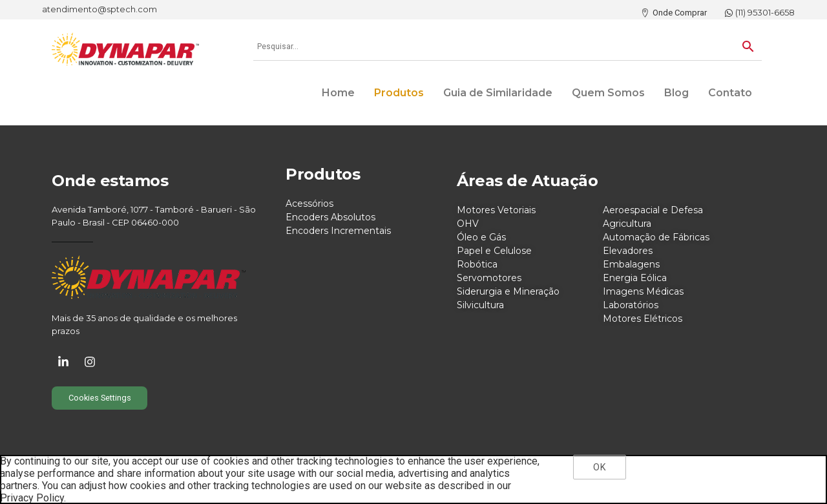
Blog (676, 93)
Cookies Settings (100, 398)
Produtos (399, 93)
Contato (730, 93)
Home (338, 93)
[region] (413, 479)
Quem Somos (608, 93)
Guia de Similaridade (498, 93)
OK (599, 467)
